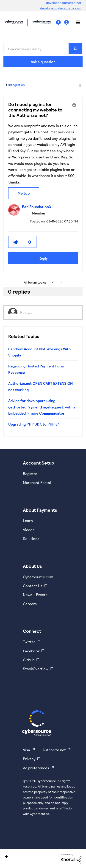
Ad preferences (36, 768)
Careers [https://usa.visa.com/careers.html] (30, 604)
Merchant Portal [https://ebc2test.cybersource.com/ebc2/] (37, 482)
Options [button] (80, 85)
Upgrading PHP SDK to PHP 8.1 (34, 424)
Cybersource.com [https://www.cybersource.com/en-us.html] (38, 577)
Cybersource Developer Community (14, 22)
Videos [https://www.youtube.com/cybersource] (29, 530)
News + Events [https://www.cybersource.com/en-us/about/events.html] (35, 595)
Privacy (29, 759)
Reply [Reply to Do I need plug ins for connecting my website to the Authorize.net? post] (43, 258)
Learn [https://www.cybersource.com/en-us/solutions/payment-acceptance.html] (28, 521)
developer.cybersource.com (61, 8)
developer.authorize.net (64, 3)
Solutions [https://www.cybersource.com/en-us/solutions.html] (31, 539)
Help (60, 22)
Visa (26, 750)
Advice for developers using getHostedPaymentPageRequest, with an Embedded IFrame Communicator (43, 407)
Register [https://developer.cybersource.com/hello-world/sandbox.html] (30, 474)
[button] (16, 242)
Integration (17, 85)
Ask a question (43, 62)
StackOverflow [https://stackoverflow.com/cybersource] (36, 669)
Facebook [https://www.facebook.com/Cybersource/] (31, 651)
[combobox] (43, 49)
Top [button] (6, 857)
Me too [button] (24, 193)
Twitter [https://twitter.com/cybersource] (29, 642)
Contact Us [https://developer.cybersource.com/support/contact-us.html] (33, 586)
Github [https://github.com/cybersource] (29, 660)
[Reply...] (49, 313)
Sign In (67, 22)
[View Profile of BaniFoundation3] (38, 207)
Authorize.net (54, 750)
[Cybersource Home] (37, 723)
